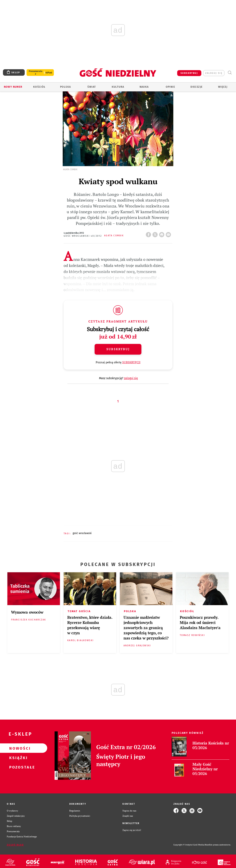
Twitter (156, 234)
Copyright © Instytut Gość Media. (189, 845)
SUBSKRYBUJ (189, 73)
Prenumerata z (36, 73)
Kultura (118, 87)
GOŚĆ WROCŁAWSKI (82, 533)
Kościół (39, 87)
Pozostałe (18, 767)
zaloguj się (214, 73)
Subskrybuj (118, 349)
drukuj (162, 234)
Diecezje (196, 87)
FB (149, 234)
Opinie (170, 87)
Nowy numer (13, 87)
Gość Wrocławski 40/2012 (83, 236)
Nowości (18, 748)
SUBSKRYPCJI (131, 362)
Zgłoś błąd (15, 845)
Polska (65, 87)
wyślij (169, 234)
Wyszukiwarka (230, 73)
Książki (18, 758)
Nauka (144, 87)
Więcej (223, 87)
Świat (92, 87)
